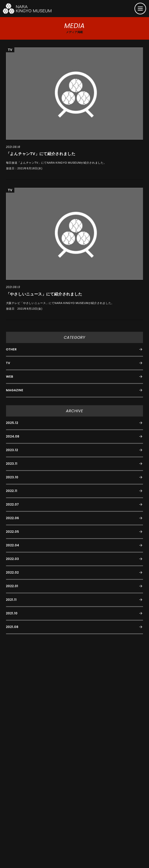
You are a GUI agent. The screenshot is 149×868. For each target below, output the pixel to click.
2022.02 (12, 572)
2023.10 (12, 477)
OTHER (11, 349)
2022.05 (13, 532)
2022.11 (12, 491)
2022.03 (13, 559)
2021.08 (12, 627)
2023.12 (12, 450)
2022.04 (13, 545)
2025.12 (12, 423)
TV (8, 363)
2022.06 (13, 518)
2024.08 (13, 436)
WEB (10, 377)
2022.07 (12, 504)
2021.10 (12, 613)
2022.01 (12, 586)
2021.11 (11, 600)
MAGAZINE (15, 390)
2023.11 (12, 464)
